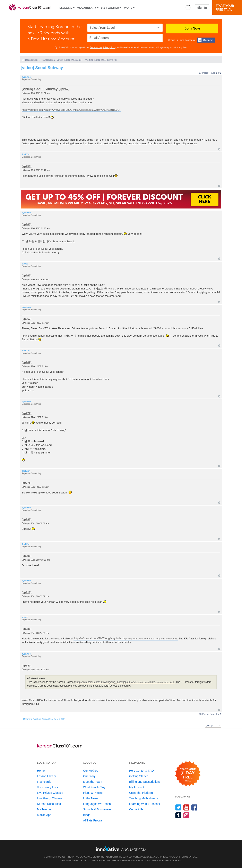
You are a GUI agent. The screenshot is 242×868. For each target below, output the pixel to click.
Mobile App (44, 815)
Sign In (202, 8)
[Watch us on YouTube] (186, 807)
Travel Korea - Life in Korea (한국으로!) (62, 60)
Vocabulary (87, 8)
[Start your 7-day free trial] (188, 774)
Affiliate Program (94, 820)
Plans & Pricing (93, 793)
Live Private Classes (50, 793)
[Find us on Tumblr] (178, 815)
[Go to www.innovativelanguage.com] (121, 848)
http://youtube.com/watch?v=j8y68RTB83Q (47, 110)
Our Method (91, 771)
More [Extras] (128, 8)
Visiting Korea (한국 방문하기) (101, 60)
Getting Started (139, 776)
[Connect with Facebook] (206, 40)
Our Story (89, 776)
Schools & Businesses (97, 809)
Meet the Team (93, 782)
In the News (91, 798)
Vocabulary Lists (47, 787)
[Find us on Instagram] (186, 815)
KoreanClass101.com (146, 857)
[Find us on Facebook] (194, 807)
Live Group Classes (50, 798)
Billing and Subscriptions (145, 782)
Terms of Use (96, 47)
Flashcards (44, 782)
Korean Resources (49, 804)
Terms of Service (163, 860)
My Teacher (110, 8)
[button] (188, 7)
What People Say (94, 787)
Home (41, 771)
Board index (32, 60)
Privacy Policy (110, 47)
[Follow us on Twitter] (178, 807)
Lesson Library (46, 776)
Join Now (192, 28)
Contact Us (136, 809)
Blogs (87, 815)
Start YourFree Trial (228, 8)
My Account (137, 787)
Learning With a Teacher (145, 804)
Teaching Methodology (144, 798)
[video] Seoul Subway (42, 68)
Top (219, 149)
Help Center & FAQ (141, 771)
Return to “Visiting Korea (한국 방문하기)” (44, 719)
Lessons (66, 8)
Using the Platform (141, 793)
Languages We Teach (97, 804)
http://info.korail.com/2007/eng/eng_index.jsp (101, 638)
